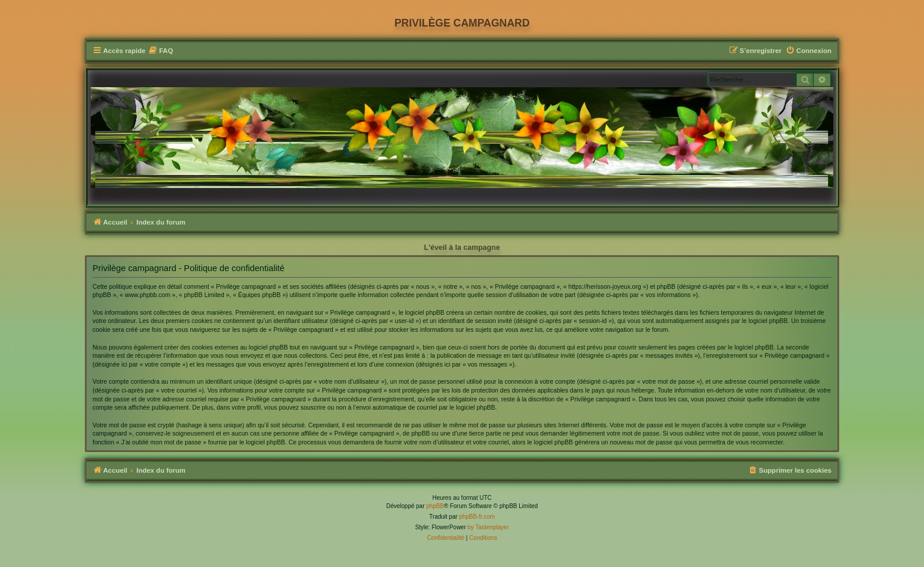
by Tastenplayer (489, 527)
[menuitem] (161, 51)
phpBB (435, 506)
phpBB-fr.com (477, 517)
